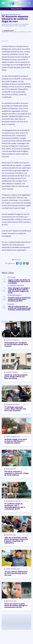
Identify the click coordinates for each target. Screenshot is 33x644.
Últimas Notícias (17, 9)
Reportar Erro (16, 260)
